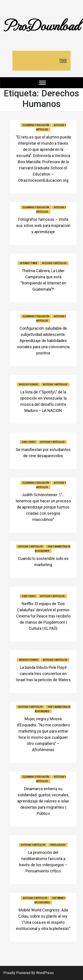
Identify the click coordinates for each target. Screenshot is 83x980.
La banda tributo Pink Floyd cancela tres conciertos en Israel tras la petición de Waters (43, 674)
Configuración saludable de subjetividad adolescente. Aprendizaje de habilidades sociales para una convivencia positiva (43, 341)
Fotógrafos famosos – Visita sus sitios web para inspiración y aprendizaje (43, 225)
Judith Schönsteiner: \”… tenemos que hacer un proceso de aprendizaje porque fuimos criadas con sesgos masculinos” (43, 507)
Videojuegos (58, 845)
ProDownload (42, 25)
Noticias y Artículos (54, 263)
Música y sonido (29, 384)
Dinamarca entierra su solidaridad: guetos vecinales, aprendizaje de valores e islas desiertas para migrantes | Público (43, 801)
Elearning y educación (36, 125)
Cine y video (29, 442)
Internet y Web (29, 263)
